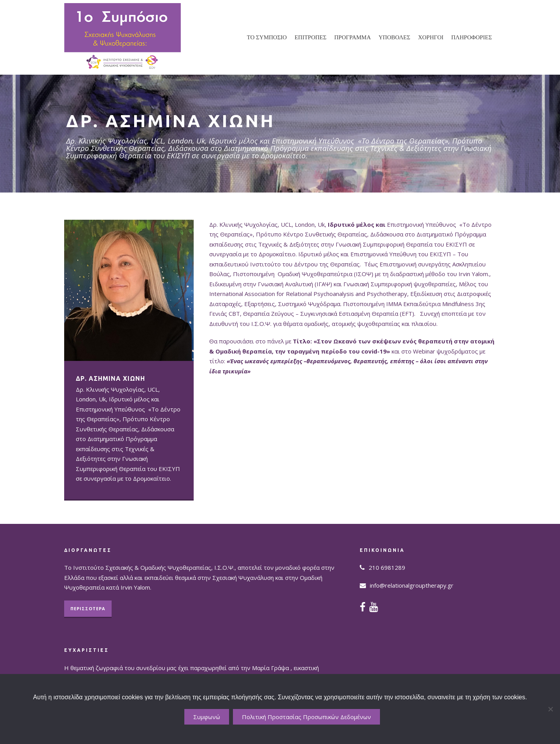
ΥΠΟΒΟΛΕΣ (395, 37)
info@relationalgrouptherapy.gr (412, 585)
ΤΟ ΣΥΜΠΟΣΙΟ (267, 37)
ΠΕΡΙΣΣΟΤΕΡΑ (88, 608)
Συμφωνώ (207, 717)
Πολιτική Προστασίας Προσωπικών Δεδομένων (306, 717)
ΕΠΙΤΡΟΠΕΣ (310, 37)
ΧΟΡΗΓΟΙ (431, 37)
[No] (550, 709)
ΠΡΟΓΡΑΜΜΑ (353, 37)
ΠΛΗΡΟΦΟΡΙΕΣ (472, 37)
